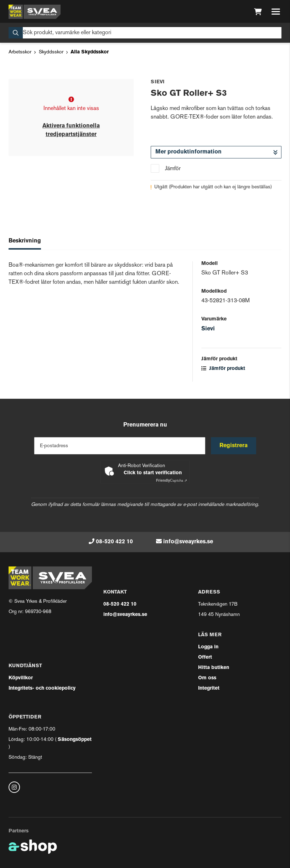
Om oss (207, 678)
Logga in (208, 647)
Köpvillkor (21, 678)
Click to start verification (153, 473)
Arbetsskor (20, 52)
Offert (205, 657)
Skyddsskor (51, 52)
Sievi (208, 329)
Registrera (234, 446)
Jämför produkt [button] (223, 369)
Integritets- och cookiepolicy (42, 688)
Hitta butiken (214, 668)
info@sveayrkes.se (188, 542)
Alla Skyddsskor (90, 52)
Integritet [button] (209, 688)
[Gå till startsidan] (35, 12)
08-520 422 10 (114, 542)
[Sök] (145, 33)
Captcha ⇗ (172, 481)
